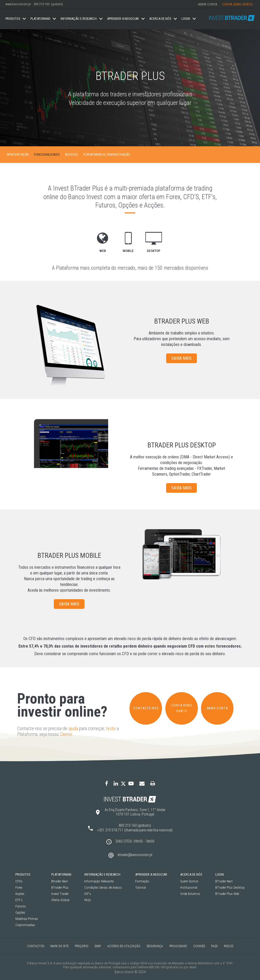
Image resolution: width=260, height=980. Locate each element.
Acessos (71, 154)
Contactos (36, 946)
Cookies (199, 946)
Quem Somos (189, 881)
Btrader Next (60, 881)
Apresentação (18, 154)
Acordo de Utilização (124, 946)
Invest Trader (60, 894)
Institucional (189, 888)
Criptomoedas (25, 925)
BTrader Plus (60, 888)
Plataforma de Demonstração (107, 154)
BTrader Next (224, 881)
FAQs (88, 900)
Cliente (66, 734)
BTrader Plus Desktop (230, 888)
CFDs (19, 881)
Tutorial (141, 888)
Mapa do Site (60, 946)
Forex (19, 888)
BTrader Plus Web (227, 894)
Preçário (82, 946)
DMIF (98, 946)
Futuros (21, 906)
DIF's (88, 894)
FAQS (214, 946)
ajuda (73, 729)
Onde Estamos (190, 894)
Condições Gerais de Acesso (103, 888)
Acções (20, 894)
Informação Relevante (99, 881)
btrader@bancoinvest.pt (135, 855)
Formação (142, 881)
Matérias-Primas (27, 919)
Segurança (155, 946)
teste (111, 729)
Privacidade (178, 946)
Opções (20, 913)
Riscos (229, 946)
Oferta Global (60, 900)
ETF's (19, 900)
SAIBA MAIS (181, 358)
